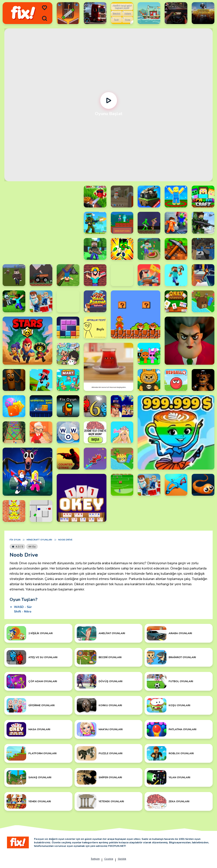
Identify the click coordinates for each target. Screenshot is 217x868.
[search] (44, 18)
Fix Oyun (15, 540)
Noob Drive (65, 540)
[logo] (23, 13)
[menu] (44, 8)
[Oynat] (108, 100)
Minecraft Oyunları (39, 540)
